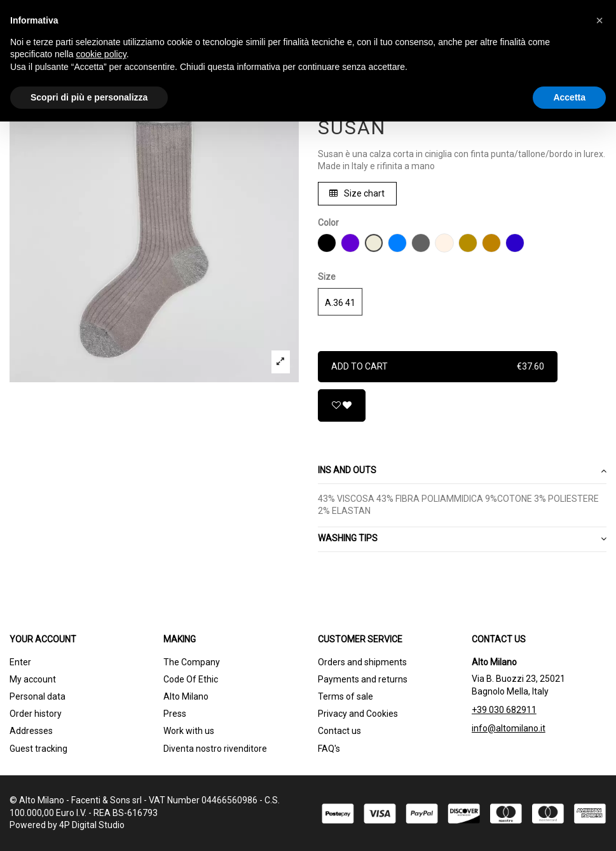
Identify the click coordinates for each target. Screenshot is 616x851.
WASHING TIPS (462, 539)
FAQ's (329, 749)
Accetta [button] (569, 97)
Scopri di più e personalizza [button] (89, 97)
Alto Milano (186, 696)
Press (175, 714)
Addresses (31, 731)
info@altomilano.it (509, 728)
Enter (20, 662)
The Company (192, 662)
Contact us (339, 731)
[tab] (462, 472)
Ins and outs (462, 471)
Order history (36, 714)
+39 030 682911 (504, 710)
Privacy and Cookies (358, 714)
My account (33, 679)
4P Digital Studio (92, 825)
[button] (599, 20)
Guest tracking (38, 749)
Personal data (38, 696)
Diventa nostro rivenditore (215, 749)
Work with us (189, 731)
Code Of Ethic (191, 679)
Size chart (357, 193)
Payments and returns (363, 679)
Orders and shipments (362, 662)
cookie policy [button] (101, 54)
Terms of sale (346, 696)
